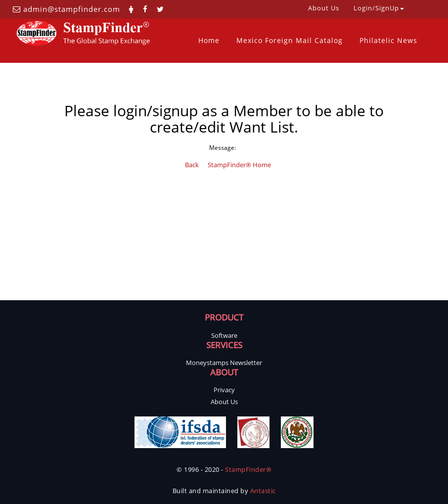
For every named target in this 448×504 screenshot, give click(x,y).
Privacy (224, 390)
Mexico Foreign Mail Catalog (290, 40)
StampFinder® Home (239, 165)
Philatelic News (388, 40)
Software (224, 335)
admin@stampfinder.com (72, 9)
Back (192, 165)
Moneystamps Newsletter (224, 363)
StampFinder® (248, 469)
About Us (224, 402)
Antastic (263, 491)
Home (209, 40)
